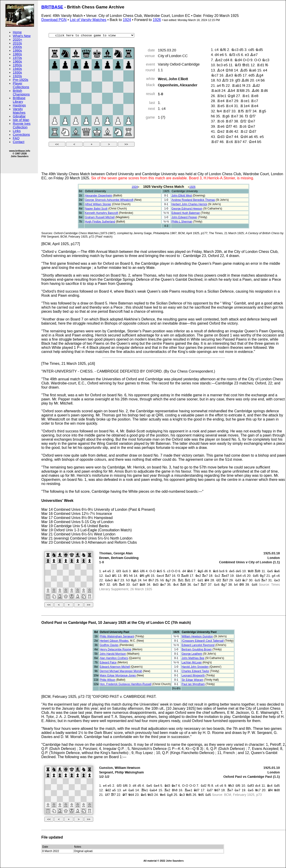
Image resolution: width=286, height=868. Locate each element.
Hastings (19, 105)
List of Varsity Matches (88, 20)
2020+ (17, 40)
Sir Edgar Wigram (192, 680)
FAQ (16, 138)
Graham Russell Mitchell (100, 217)
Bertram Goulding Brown (197, 649)
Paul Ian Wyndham (193, 684)
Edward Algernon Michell (115, 667)
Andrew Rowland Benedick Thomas (193, 200)
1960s (17, 61)
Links (17, 131)
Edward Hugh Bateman (186, 213)
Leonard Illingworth (193, 675)
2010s (17, 43)
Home (17, 32)
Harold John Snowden (195, 667)
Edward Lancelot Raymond (198, 645)
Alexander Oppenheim (99, 196)
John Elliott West (182, 196)
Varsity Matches (19, 111)
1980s (17, 54)
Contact (19, 142)
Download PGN (54, 20)
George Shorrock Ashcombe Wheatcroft (109, 200)
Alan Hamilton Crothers (114, 658)
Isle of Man (21, 120)
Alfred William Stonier (98, 204)
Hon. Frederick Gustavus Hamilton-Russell (126, 684)
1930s (17, 72)
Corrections (21, 135)
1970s (17, 58)
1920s (17, 76)
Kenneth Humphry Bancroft (102, 213)
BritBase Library (19, 100)
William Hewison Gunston (197, 636)
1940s (17, 69)
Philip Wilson (107, 680)
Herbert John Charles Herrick (189, 204)
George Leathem (192, 654)
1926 (157, 20)
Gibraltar (19, 116)
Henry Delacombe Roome (115, 649)
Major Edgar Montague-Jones (118, 675)
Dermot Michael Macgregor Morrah (121, 671)
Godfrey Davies (109, 645)
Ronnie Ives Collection (22, 125)
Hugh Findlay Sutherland (100, 222)
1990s (17, 50)
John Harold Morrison (113, 654)
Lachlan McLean (192, 662)
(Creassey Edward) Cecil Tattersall (203, 641)
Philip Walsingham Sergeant (117, 636)
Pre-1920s (21, 80)
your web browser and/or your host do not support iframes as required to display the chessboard (164, 580)
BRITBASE (52, 7)
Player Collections (21, 85)
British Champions (21, 93)
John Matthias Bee (193, 658)
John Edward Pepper (184, 217)
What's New (22, 36)
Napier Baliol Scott (96, 209)
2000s (17, 47)
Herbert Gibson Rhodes (114, 641)
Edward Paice (108, 662)
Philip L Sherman (182, 222)
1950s (17, 65)
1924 (127, 20)
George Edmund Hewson (187, 209)
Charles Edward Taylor (195, 671)
